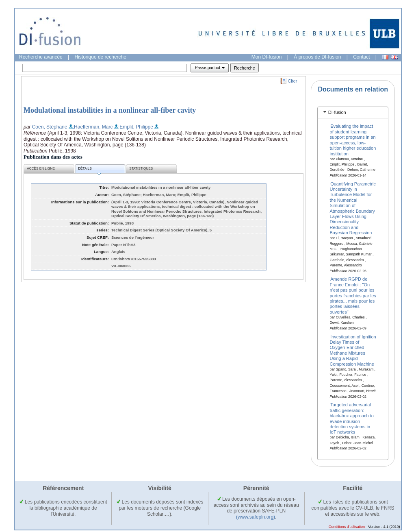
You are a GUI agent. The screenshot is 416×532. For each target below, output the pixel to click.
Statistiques (141, 169)
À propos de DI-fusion (317, 57)
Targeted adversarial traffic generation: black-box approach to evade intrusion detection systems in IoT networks (352, 418)
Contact (361, 57)
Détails (91, 170)
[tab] (353, 112)
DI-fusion (337, 112)
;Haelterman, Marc (93, 127)
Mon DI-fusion (267, 57)
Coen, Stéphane (50, 127)
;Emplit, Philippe (136, 127)
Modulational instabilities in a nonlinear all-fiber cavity (110, 110)
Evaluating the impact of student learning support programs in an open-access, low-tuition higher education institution (353, 140)
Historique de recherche (101, 57)
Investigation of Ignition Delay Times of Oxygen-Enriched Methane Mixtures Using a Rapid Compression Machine (353, 350)
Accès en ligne (41, 169)
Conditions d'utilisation (347, 527)
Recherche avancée (41, 57)
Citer (293, 81)
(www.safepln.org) (256, 517)
